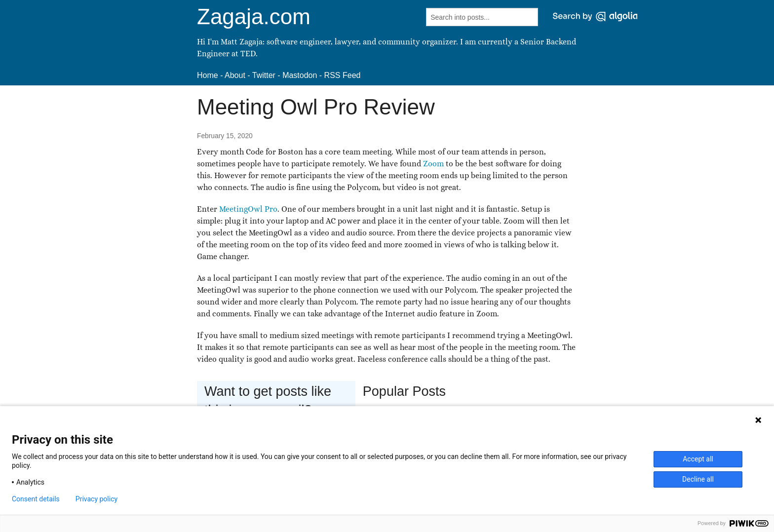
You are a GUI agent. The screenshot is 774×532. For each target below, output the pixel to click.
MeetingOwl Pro (248, 209)
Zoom (433, 164)
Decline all (698, 479)
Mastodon (300, 75)
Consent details (36, 499)
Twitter (264, 75)
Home (208, 75)
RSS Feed (343, 75)
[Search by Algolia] (595, 17)
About (235, 75)
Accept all (698, 459)
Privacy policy (97, 499)
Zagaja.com (254, 17)
